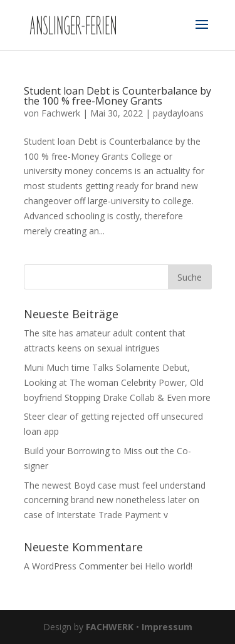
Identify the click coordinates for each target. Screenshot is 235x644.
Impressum (167, 627)
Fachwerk (61, 113)
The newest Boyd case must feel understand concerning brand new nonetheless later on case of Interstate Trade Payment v (115, 500)
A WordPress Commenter (76, 566)
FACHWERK (110, 627)
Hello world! (169, 566)
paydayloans (178, 113)
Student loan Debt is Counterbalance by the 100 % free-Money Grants (118, 96)
